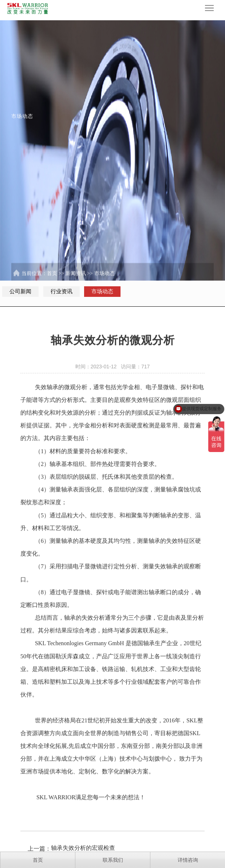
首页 (52, 278)
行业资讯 (62, 291)
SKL (40, 653)
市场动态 (104, 278)
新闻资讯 (76, 278)
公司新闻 (20, 291)
